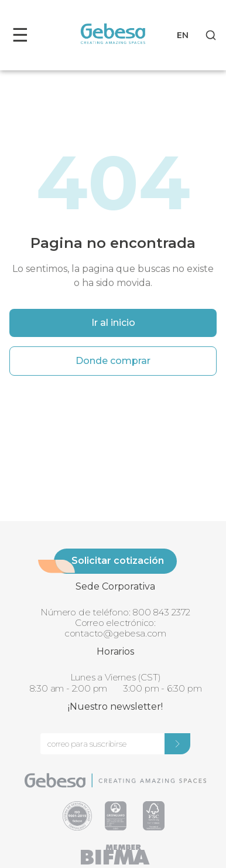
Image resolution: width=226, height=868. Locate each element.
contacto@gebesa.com (115, 633)
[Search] (211, 35)
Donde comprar (113, 361)
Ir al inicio (113, 323)
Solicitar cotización (118, 561)
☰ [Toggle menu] (20, 35)
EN (183, 35)
